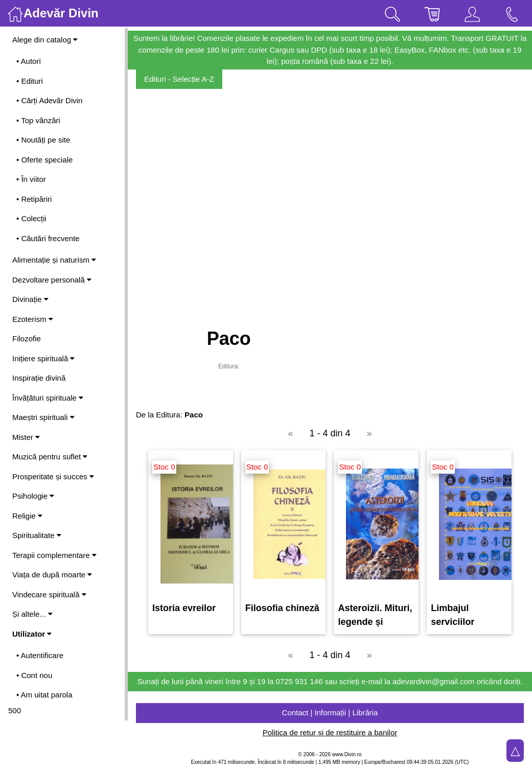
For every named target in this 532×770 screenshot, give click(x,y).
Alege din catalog (45, 40)
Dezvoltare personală (52, 280)
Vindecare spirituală (49, 594)
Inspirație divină (39, 378)
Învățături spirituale (48, 398)
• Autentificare (40, 655)
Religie (27, 516)
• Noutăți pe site (43, 140)
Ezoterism (33, 319)
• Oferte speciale (44, 160)
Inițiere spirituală (43, 358)
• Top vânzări (38, 120)
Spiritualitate (37, 535)
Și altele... (32, 614)
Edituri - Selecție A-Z (179, 79)
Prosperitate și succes (53, 476)
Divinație (30, 299)
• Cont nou (34, 675)
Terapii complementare (54, 555)
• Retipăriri (34, 199)
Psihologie (33, 496)
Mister (26, 437)
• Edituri (30, 81)
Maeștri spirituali (43, 417)
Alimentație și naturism (54, 260)
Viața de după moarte (52, 575)
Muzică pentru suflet (50, 457)
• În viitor (31, 179)
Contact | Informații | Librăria (330, 713)
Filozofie (27, 339)
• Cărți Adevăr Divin (49, 100)
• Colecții (31, 218)
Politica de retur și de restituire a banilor (330, 732)
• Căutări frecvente (48, 238)
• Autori (29, 61)
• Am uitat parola (44, 695)
